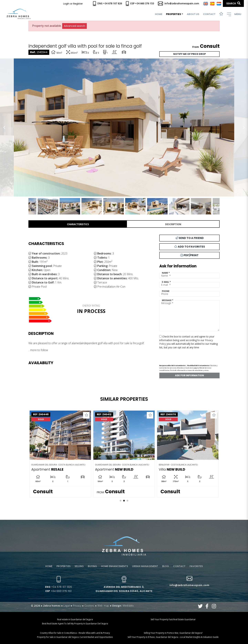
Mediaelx (128, 606)
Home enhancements (115, 566)
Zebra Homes (19, 14)
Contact (209, 14)
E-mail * (166, 282)
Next (244, 127)
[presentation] (178, 355)
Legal (67, 606)
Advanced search (74, 26)
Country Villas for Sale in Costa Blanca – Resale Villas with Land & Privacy (75, 633)
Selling (79, 566)
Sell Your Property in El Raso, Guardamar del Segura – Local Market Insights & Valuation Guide (173, 637)
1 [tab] (121, 501)
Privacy (77, 606)
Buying (92, 566)
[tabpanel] (60, 454)
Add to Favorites (190, 247)
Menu (234, 14)
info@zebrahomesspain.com (179, 3)
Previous (4, 127)
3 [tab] (127, 501)
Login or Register (73, 4)
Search (233, 3)
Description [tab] (173, 224)
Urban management (145, 566)
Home (159, 14)
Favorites (196, 566)
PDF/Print (189, 255)
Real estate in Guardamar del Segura (75, 619)
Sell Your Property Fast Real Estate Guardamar (173, 619)
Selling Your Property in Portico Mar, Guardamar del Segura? (173, 633)
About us (193, 14)
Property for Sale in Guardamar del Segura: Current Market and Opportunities (75, 637)
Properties (63, 566)
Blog (166, 566)
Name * (166, 273)
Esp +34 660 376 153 (140, 3)
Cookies (89, 606)
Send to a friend (190, 238)
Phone (166, 291)
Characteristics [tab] (78, 224)
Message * (168, 300)
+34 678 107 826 (58, 587)
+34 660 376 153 (59, 591)
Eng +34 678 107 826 (107, 3)
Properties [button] (174, 14)
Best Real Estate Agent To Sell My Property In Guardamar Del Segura (75, 624)
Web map (103, 606)
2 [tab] (124, 501)
